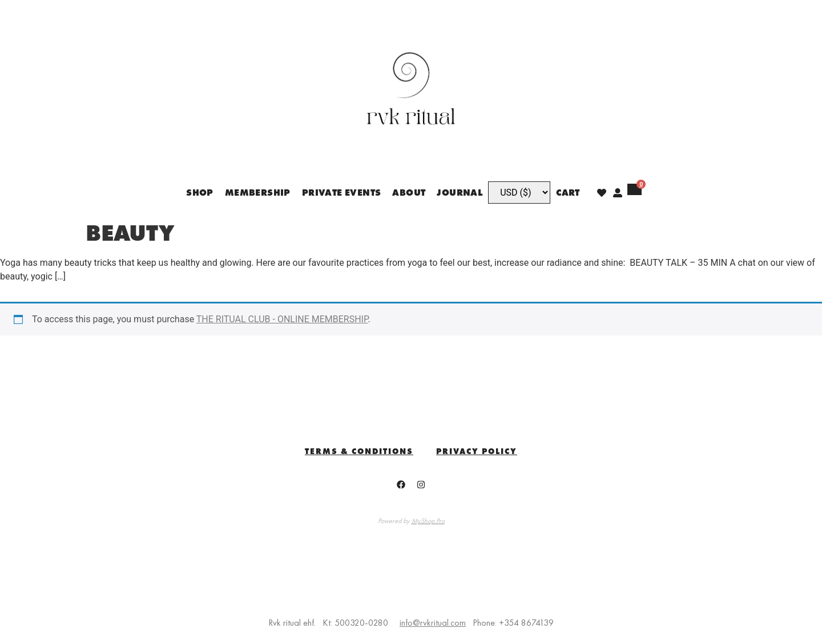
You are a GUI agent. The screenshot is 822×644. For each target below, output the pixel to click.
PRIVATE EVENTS (342, 193)
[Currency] (519, 193)
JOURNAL (460, 193)
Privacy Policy (477, 451)
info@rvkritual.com (433, 623)
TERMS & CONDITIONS (359, 451)
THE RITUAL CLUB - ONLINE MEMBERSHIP (282, 319)
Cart (568, 193)
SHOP (200, 193)
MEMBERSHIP (258, 193)
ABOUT (409, 193)
